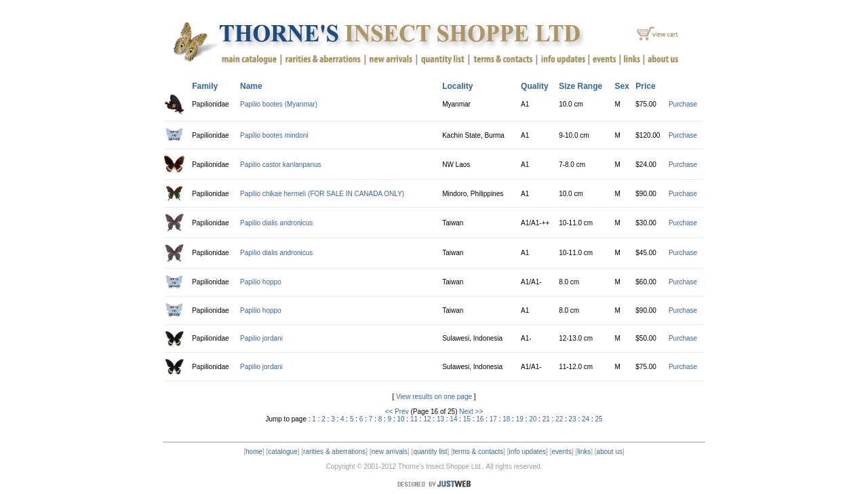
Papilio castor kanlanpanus (281, 165)
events (561, 452)
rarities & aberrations (334, 452)
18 (506, 419)
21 (546, 419)
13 (440, 419)
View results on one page (434, 397)
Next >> (471, 412)
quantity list (430, 452)
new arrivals (390, 452)
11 (414, 419)
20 (533, 419)
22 (559, 419)
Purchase (683, 104)
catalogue (282, 452)
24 (586, 419)
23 (573, 419)
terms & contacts (478, 452)
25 (599, 419)
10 (400, 419)
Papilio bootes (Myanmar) (279, 104)
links (584, 452)
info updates (528, 452)
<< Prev (397, 412)
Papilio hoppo (261, 282)
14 (453, 419)
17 (493, 419)
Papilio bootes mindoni (274, 135)
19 (520, 419)
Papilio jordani (261, 338)
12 (427, 419)
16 (480, 419)
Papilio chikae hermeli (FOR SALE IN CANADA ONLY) (322, 194)
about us (610, 452)
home (254, 452)
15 (467, 419)
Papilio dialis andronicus (276, 223)
